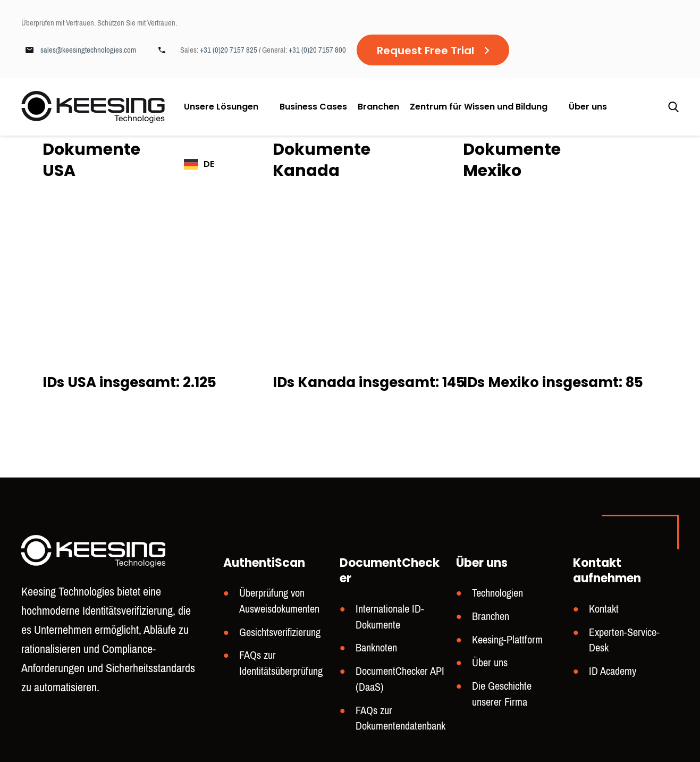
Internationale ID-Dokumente (390, 617)
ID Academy (613, 671)
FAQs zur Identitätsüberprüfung (281, 663)
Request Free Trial (425, 51)
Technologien (497, 593)
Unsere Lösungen (221, 107)
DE (209, 164)
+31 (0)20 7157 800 (317, 50)
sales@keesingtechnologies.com (88, 50)
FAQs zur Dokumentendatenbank (400, 719)
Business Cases (313, 107)
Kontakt (604, 609)
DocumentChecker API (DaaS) (400, 679)
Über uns (588, 107)
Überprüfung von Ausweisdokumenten (279, 601)
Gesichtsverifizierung (280, 633)
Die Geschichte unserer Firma (502, 694)
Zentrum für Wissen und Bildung (479, 107)
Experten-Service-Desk (624, 640)
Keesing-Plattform (507, 640)
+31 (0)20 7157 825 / (231, 50)
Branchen (378, 107)
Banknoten (376, 648)
